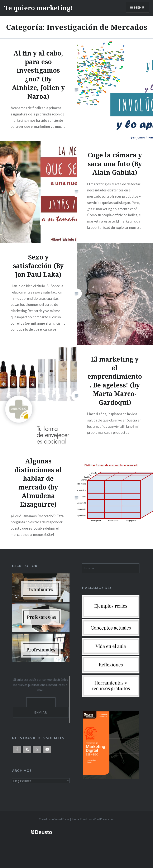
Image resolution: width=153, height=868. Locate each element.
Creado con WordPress (54, 819)
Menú (139, 7)
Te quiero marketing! (39, 8)
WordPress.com (103, 819)
